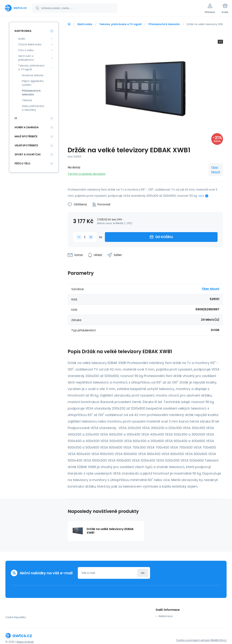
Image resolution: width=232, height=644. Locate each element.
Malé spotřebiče (26, 136)
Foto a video (26, 50)
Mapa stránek (25, 642)
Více (201, 196)
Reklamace (166, 616)
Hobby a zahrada (27, 127)
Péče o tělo (22, 163)
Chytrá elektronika (30, 44)
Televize (27, 100)
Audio (22, 39)
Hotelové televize (33, 75)
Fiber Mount (216, 170)
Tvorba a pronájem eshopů (193, 640)
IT (16, 118)
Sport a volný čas (28, 154)
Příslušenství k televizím (164, 24)
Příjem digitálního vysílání (33, 83)
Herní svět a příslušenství (26, 58)
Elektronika (85, 24)
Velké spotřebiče (26, 145)
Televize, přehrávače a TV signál (120, 24)
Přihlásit (143, 573)
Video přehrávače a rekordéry (33, 108)
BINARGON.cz (219, 640)
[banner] (16, 8)
